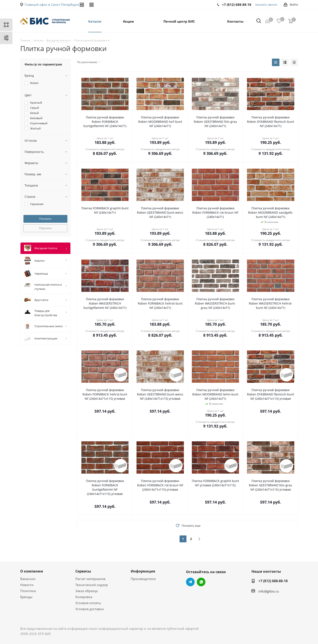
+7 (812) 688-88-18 (273, 581)
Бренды (26, 597)
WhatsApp (92, 5)
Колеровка (84, 597)
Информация (143, 571)
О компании (32, 571)
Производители (143, 579)
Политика (28, 591)
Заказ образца (86, 591)
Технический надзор (92, 585)
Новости (27, 585)
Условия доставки (90, 609)
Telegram (190, 582)
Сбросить (45, 228)
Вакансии (28, 579)
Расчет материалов (90, 579)
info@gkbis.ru (269, 591)
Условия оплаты (88, 603)
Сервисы (83, 571)
